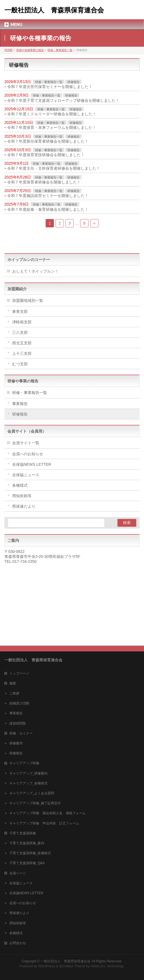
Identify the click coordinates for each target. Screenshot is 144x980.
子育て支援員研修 (23, 833)
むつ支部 (20, 364)
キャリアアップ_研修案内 (29, 773)
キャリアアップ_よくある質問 (32, 793)
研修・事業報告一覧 (49, 82)
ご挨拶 (14, 693)
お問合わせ (18, 943)
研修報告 (74, 82)
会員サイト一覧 (26, 443)
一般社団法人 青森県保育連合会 (54, 10)
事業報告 (20, 404)
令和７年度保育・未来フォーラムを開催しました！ (52, 127)
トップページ (19, 673)
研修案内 (16, 743)
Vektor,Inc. (99, 966)
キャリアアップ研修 (24, 763)
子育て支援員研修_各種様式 (30, 853)
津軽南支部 (22, 322)
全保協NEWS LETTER (32, 464)
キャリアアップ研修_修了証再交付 (35, 803)
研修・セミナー (21, 733)
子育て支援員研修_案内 (27, 843)
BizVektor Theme (72, 966)
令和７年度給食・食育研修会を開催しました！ (48, 209)
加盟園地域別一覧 (28, 300)
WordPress (47, 966)
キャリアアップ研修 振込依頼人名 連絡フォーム (48, 813)
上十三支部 (22, 353)
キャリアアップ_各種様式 (29, 783)
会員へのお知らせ (28, 454)
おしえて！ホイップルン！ (35, 271)
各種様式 (20, 485)
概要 (13, 683)
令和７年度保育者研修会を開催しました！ (44, 182)
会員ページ (18, 873)
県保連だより (24, 506)
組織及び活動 (19, 703)
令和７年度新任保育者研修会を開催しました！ (48, 141)
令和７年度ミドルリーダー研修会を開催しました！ (52, 114)
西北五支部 (22, 343)
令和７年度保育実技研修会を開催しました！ (46, 155)
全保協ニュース (26, 475)
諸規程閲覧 (18, 723)
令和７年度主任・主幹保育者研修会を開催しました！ (54, 168)
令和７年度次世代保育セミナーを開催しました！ (50, 87)
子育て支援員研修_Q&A (27, 863)
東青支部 (20, 311)
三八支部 (20, 332)
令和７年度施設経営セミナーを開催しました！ (48, 196)
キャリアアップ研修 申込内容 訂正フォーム (44, 823)
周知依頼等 (22, 496)
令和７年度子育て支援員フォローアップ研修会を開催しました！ (63, 100)
